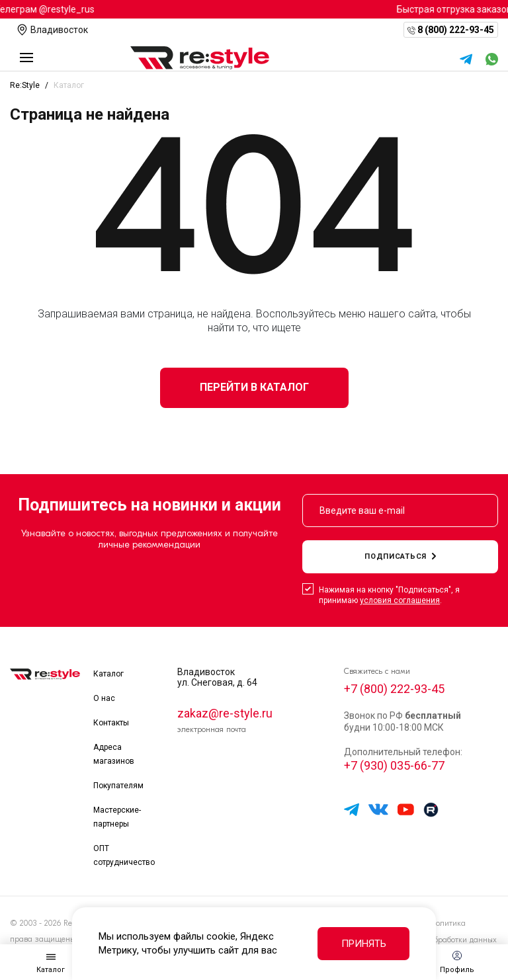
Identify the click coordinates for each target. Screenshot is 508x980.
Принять (364, 944)
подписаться (400, 556)
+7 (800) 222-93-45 (394, 689)
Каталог (108, 674)
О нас (104, 698)
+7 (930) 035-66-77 (394, 765)
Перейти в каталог (254, 387)
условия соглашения (400, 600)
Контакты (111, 723)
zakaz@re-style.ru (225, 713)
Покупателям (118, 786)
